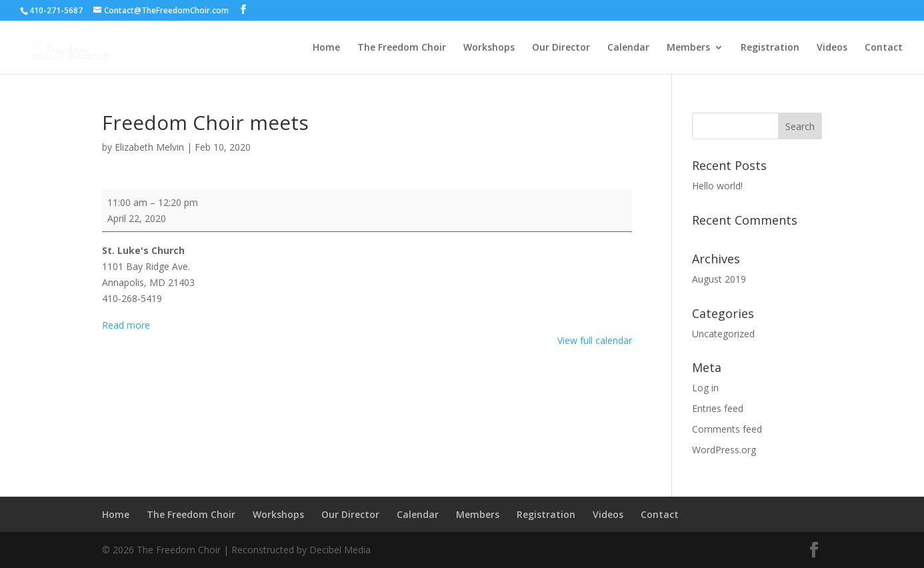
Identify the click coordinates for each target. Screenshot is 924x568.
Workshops (489, 48)
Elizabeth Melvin (149, 147)
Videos (832, 48)
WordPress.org (724, 450)
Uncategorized (723, 334)
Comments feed (727, 429)
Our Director (561, 48)
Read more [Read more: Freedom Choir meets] (126, 325)
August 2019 (719, 279)
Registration (770, 48)
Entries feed (718, 408)
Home (326, 48)
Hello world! (717, 186)
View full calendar (595, 340)
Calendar (628, 48)
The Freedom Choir (402, 48)
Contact (884, 48)
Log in (705, 388)
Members (688, 48)
